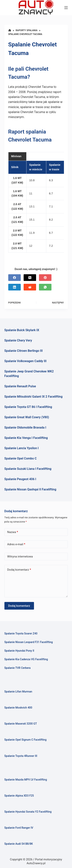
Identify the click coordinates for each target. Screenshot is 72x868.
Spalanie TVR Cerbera (18, 668)
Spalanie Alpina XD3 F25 (19, 796)
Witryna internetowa (20, 557)
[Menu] (66, 8)
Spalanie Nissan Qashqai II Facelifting (30, 489)
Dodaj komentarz (19, 570)
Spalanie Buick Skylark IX (22, 330)
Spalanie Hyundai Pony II (19, 651)
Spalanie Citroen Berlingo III (24, 351)
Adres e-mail (16, 544)
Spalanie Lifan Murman (18, 692)
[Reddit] (30, 287)
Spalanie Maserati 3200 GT (21, 724)
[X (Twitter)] (30, 278)
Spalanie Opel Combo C (21, 458)
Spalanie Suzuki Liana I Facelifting (28, 469)
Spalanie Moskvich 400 (18, 708)
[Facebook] (14, 278)
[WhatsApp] (45, 287)
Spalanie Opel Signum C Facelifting (26, 740)
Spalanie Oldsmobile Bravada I (25, 428)
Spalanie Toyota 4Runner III (21, 756)
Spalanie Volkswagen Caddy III (26, 361)
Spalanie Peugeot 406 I (20, 479)
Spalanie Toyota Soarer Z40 (21, 633)
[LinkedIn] (14, 287)
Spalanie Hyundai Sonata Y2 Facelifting (28, 812)
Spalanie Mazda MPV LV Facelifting (26, 780)
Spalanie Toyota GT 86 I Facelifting (28, 407)
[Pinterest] (45, 278)
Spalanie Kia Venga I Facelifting (26, 438)
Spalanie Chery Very (18, 340)
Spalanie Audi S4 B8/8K (19, 844)
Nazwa (13, 532)
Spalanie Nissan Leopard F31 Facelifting (29, 642)
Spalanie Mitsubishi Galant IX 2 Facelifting (34, 397)
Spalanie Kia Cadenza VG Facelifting (26, 659)
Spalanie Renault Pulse (20, 386)
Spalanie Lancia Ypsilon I (22, 448)
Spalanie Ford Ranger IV (19, 828)
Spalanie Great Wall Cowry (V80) (27, 417)
